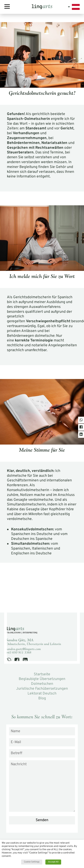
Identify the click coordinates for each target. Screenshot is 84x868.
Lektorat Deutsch (42, 694)
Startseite (42, 674)
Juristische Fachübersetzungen (42, 689)
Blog (42, 698)
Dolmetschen (42, 684)
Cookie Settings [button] (32, 862)
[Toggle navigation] (7, 6)
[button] (74, 7)
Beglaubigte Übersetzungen (42, 679)
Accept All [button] (53, 862)
